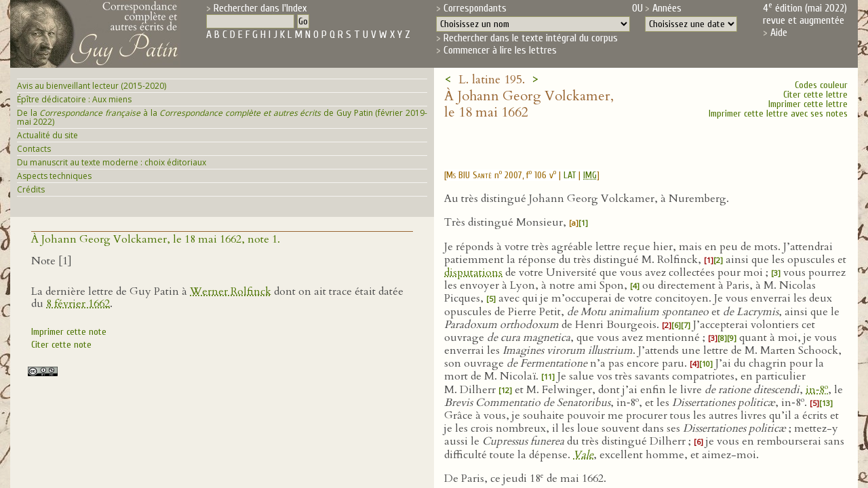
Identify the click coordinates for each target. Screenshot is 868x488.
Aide (779, 33)
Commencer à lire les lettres (500, 50)
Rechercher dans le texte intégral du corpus (531, 38)
